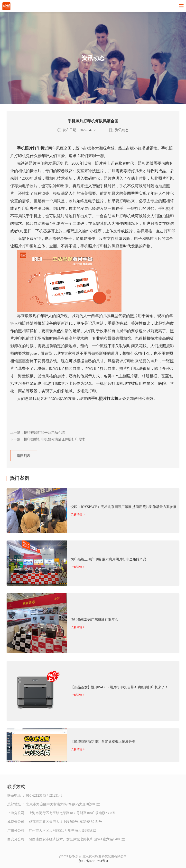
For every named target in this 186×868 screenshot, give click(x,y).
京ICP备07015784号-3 (93, 861)
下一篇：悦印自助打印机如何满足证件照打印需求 (48, 439)
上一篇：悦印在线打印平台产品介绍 (37, 433)
